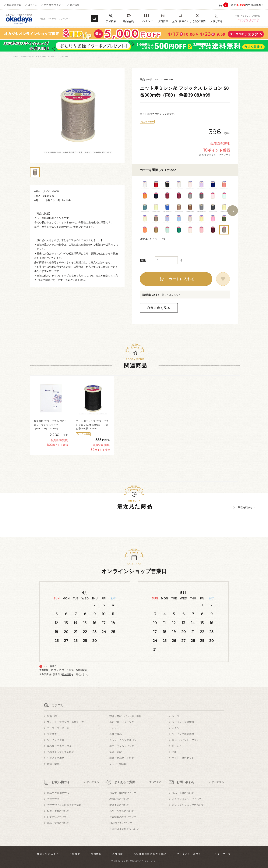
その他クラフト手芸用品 (60, 752)
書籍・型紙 (53, 764)
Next (233, 211)
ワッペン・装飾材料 (183, 722)
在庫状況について (119, 799)
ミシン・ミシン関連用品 (123, 740)
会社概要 (75, 854)
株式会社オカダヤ (48, 854)
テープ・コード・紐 (58, 728)
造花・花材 (116, 752)
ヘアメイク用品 (56, 758)
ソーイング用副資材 (183, 734)
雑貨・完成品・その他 (122, 758)
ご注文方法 (53, 799)
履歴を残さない (247, 507)
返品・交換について (58, 823)
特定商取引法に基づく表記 (150, 854)
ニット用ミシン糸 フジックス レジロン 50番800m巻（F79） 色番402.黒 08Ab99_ (93, 425)
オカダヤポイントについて (187, 799)
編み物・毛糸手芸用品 (59, 746)
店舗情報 (67, 674)
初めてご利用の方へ (58, 793)
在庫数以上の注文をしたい (124, 829)
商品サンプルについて (122, 811)
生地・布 (52, 716)
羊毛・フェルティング (122, 746)
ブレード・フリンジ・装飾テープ (65, 722)
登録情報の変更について (123, 817)
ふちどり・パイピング (122, 722)
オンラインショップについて (188, 805)
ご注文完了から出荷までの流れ (64, 805)
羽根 (174, 752)
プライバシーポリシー (190, 854)
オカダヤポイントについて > (215, 155)
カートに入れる (182, 279)
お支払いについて (57, 817)
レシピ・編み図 (118, 764)
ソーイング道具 (56, 740)
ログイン (33, 5)
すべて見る (93, 782)
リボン (113, 728)
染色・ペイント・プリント (187, 740)
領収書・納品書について (123, 793)
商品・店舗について (183, 793)
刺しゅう (177, 746)
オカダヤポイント (54, 5)
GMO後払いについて (121, 823)
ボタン (176, 728)
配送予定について (119, 805)
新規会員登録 (14, 5)
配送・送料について (58, 811)
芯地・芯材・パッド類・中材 (125, 716)
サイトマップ (223, 854)
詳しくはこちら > (171, 295)
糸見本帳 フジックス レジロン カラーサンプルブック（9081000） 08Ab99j (50, 425)
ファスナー (53, 734)
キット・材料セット (183, 758)
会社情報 (75, 5)
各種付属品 (116, 734)
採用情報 (96, 854)
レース (176, 716)
